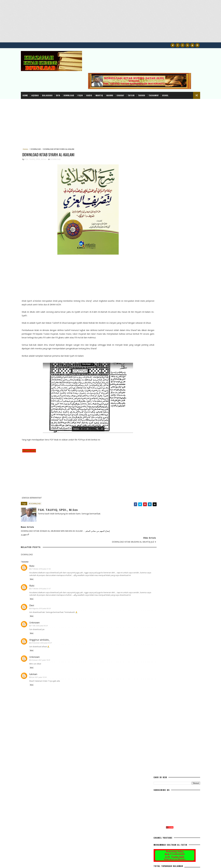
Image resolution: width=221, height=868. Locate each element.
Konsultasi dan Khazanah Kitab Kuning (59, 863)
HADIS (98, 74)
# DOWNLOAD (43, 491)
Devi (40, 590)
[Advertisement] (85, 23)
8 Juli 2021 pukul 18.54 (47, 662)
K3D (31, 863)
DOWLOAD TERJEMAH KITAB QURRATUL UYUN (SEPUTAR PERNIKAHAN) (173, 299)
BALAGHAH (56, 74)
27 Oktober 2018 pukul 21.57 (49, 571)
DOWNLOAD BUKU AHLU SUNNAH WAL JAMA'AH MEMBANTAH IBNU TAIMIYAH (173, 322)
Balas (40, 561)
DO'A (67, 74)
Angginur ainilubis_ (48, 625)
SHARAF (129, 74)
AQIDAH (44, 74)
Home (34, 74)
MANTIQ (108, 74)
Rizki (40, 546)
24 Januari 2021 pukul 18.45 (49, 645)
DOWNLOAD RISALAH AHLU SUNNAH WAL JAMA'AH (174, 310)
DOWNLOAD (77, 74)
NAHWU (118, 74)
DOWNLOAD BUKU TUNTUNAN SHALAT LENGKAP (173, 276)
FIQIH (89, 74)
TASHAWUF (162, 74)
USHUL (174, 74)
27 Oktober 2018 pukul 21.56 (49, 548)
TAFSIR (140, 74)
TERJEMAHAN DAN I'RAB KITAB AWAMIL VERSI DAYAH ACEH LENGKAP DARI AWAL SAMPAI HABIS (175, 289)
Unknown (43, 607)
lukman (42, 659)
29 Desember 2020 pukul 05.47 (50, 627)
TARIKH (150, 74)
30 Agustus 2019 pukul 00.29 (49, 593)
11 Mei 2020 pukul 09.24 (48, 610)
